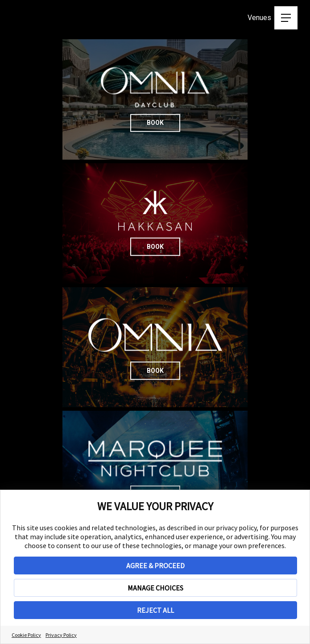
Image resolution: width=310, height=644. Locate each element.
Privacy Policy (61, 635)
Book (231, 111)
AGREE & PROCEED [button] (155, 566)
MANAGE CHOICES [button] (155, 588)
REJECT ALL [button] (155, 610)
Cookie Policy (26, 635)
